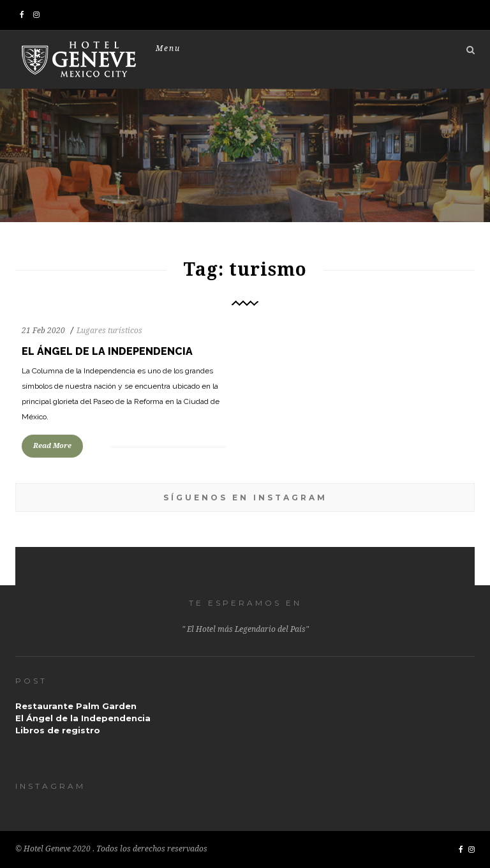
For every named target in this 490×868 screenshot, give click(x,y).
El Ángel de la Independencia (107, 351)
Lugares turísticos (109, 331)
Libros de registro (58, 730)
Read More (52, 446)
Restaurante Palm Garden (76, 706)
